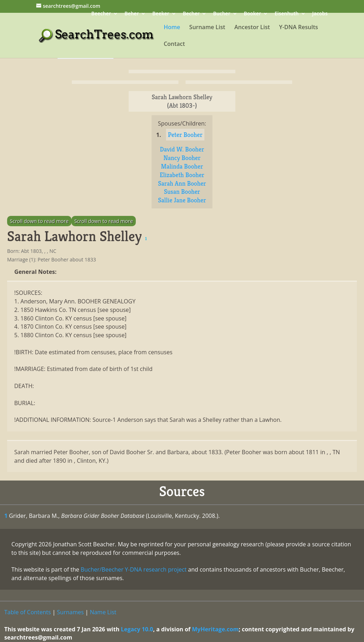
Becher (191, 14)
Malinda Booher (182, 166)
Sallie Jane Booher (182, 200)
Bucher (222, 14)
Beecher (101, 14)
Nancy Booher (182, 158)
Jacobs (320, 14)
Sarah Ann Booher (182, 183)
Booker (252, 14)
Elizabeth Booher (182, 175)
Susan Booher (182, 192)
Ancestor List (252, 28)
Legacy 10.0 (137, 629)
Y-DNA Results (299, 28)
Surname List (207, 28)
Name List (103, 612)
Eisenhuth (287, 14)
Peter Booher (185, 135)
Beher (132, 14)
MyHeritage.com (215, 629)
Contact (174, 44)
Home (172, 28)
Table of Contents (28, 612)
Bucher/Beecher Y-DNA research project (134, 569)
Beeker (161, 14)
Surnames (70, 612)
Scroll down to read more (39, 221)
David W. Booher (182, 149)
